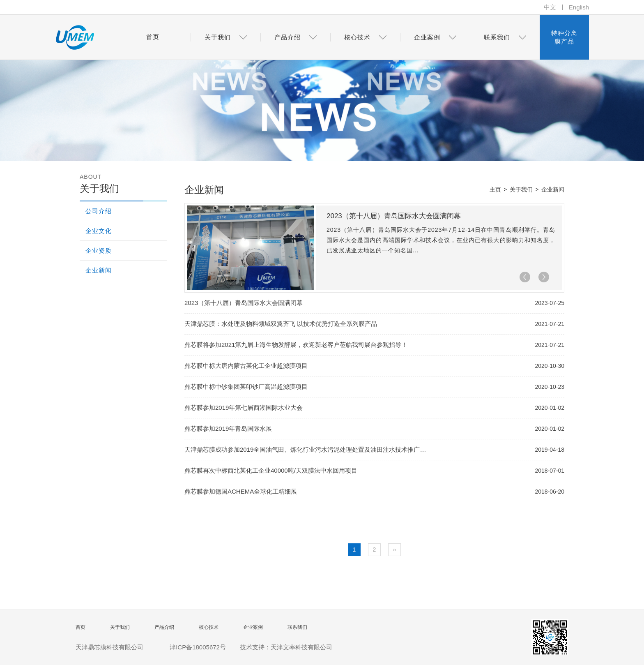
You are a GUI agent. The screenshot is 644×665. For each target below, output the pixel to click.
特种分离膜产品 (564, 37)
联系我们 (297, 627)
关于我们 (521, 189)
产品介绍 (164, 627)
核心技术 (209, 627)
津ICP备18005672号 (198, 647)
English (579, 7)
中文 (550, 7)
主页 (495, 189)
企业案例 (253, 627)
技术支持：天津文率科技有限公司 (286, 647)
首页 (80, 627)
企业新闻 (553, 189)
